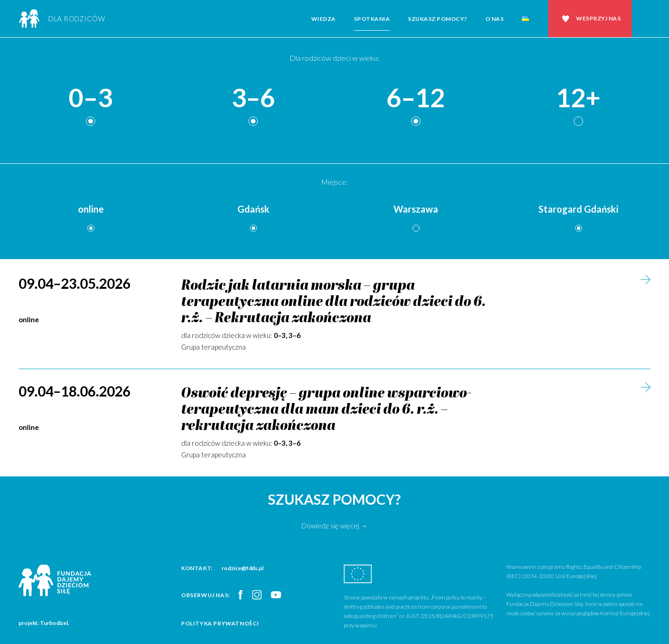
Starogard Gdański (578, 209)
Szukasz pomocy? (438, 19)
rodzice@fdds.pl (243, 568)
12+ (578, 98)
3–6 (253, 98)
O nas (495, 19)
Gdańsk (253, 209)
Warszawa (416, 209)
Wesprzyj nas (598, 18)
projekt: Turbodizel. (44, 623)
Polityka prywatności (220, 623)
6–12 (416, 98)
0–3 (91, 98)
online (91, 209)
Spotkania (372, 19)
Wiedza (324, 19)
